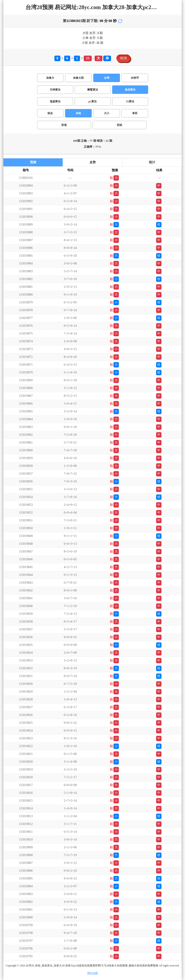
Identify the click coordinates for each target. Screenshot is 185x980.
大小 (107, 113)
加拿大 (50, 78)
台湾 (107, 78)
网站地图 (93, 973)
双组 (119, 125)
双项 (64, 125)
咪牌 (123, 58)
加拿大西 (78, 78)
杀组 (78, 113)
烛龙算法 (130, 90)
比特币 (135, 78)
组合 (50, 113)
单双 (135, 113)
